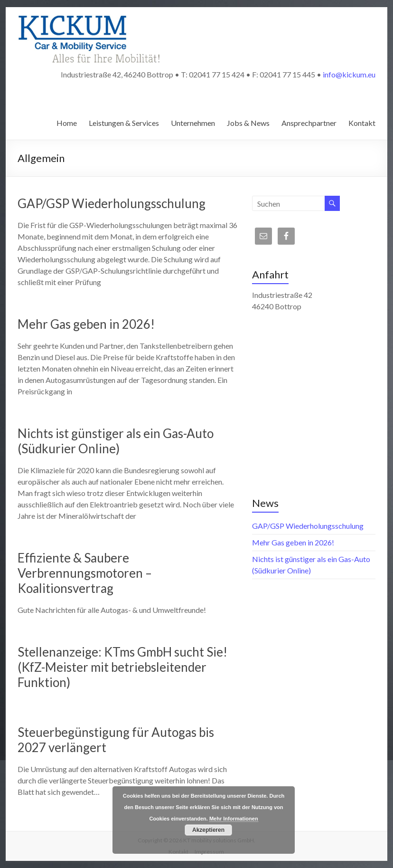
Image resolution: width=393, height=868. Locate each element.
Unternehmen (193, 123)
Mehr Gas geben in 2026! (86, 324)
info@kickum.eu (349, 74)
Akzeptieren (208, 830)
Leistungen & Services (124, 123)
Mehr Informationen (234, 819)
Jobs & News (248, 123)
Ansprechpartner (309, 123)
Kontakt (362, 123)
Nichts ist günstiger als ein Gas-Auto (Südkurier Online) (116, 441)
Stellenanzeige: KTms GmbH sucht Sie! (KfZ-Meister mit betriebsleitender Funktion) (122, 667)
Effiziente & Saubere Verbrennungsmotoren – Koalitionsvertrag (85, 573)
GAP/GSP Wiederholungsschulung (112, 203)
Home (67, 123)
